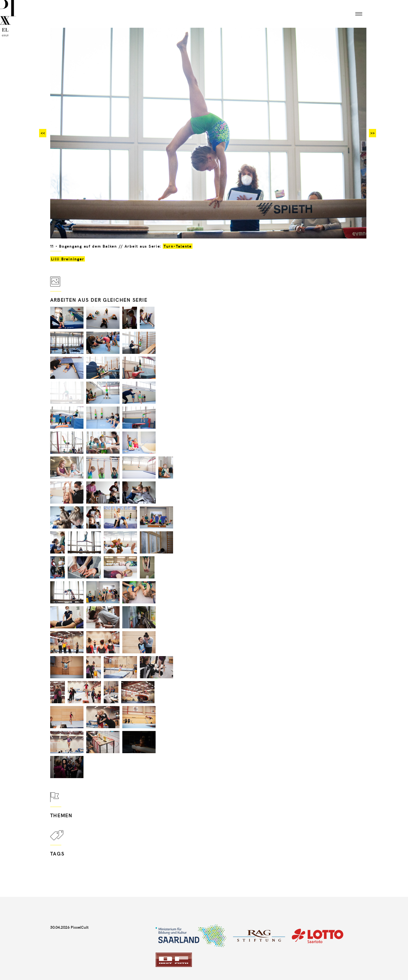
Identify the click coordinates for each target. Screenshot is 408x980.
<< (43, 133)
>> (372, 133)
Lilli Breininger (68, 259)
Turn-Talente (178, 246)
